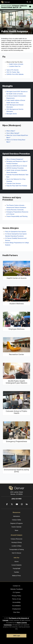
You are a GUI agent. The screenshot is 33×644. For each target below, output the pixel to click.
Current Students (17, 565)
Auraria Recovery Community (15, 210)
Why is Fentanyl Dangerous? (15, 159)
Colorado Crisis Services (14, 184)
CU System (16, 592)
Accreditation (16, 606)
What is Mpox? (11, 131)
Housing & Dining (16, 542)
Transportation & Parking (16, 549)
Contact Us (16, 586)
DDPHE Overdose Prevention (15, 168)
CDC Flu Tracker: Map (13, 72)
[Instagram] (21, 507)
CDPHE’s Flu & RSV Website (15, 74)
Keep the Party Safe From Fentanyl (17, 186)
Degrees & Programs (16, 523)
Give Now (16, 612)
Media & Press (16, 576)
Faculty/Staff (17, 569)
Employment (16, 609)
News (16, 530)
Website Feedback (17, 589)
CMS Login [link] (17, 636)
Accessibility (16, 602)
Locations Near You (15, 66)
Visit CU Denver (16, 553)
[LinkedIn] (26, 507)
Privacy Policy (16, 596)
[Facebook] (6, 507)
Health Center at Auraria (16, 64)
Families (16, 572)
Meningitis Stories (12, 114)
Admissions (16, 516)
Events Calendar (16, 527)
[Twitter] (11, 507)
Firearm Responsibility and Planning (17, 216)
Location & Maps (16, 546)
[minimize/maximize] (30, 7)
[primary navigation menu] (30, 2)
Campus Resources (17, 539)
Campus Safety (16, 520)
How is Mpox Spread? (13, 133)
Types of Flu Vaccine (12, 70)
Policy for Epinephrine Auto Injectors (16, 232)
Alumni (17, 562)
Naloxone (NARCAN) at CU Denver (17, 166)
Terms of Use (16, 599)
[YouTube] (16, 507)
